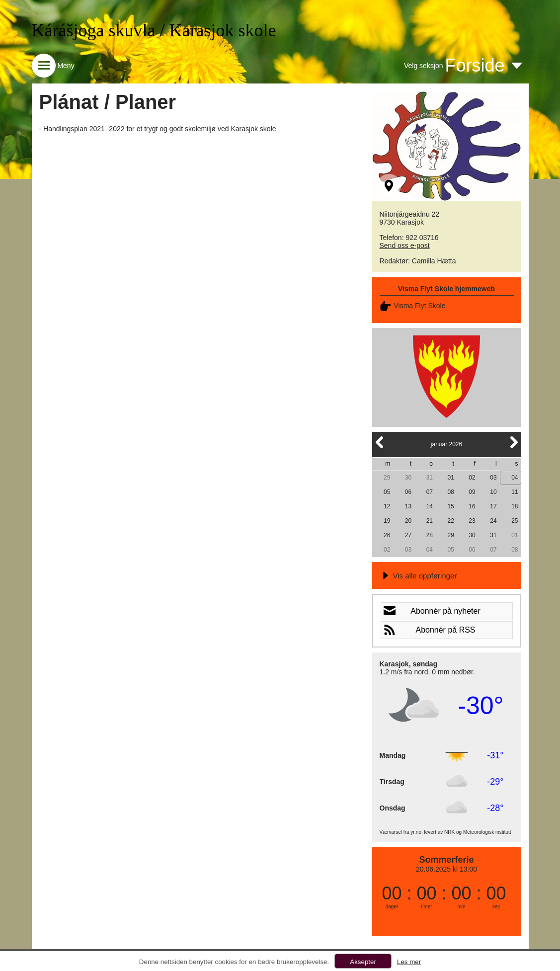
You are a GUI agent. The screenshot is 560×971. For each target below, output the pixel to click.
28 (430, 535)
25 (515, 521)
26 (387, 535)
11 (515, 492)
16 (472, 506)
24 (493, 521)
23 (472, 521)
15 (451, 506)
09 (472, 492)
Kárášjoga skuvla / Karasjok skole (154, 30)
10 (493, 492)
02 (472, 478)
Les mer (409, 962)
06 (408, 492)
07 (430, 492)
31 (430, 478)
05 (387, 492)
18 (515, 506)
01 (451, 478)
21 (430, 521)
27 (408, 535)
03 (493, 478)
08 (451, 492)
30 (408, 478)
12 (387, 506)
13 (408, 506)
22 (451, 521)
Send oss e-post (405, 245)
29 (387, 478)
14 (430, 506)
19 (387, 521)
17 (493, 506)
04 (515, 478)
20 (408, 521)
